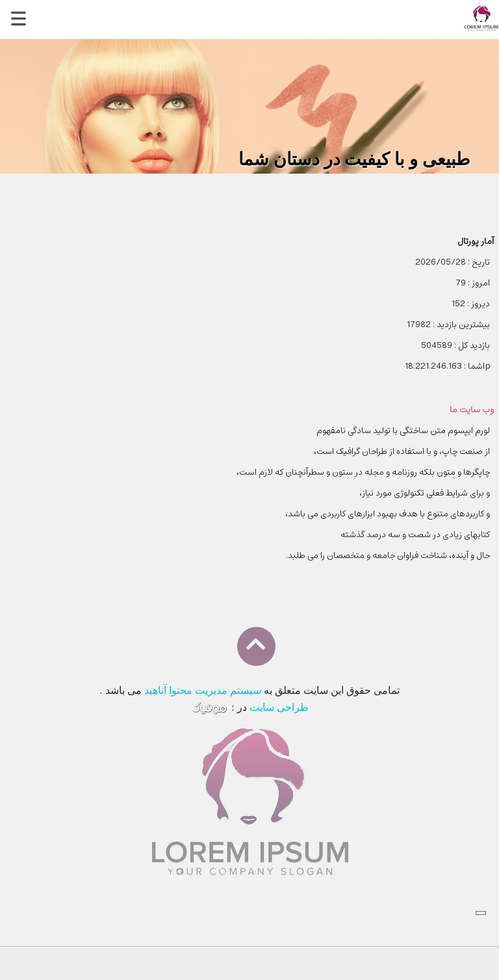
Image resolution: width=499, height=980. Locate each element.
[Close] (481, 913)
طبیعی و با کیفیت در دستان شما (354, 159)
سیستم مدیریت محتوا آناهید (203, 690)
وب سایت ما (472, 410)
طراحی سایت (279, 707)
